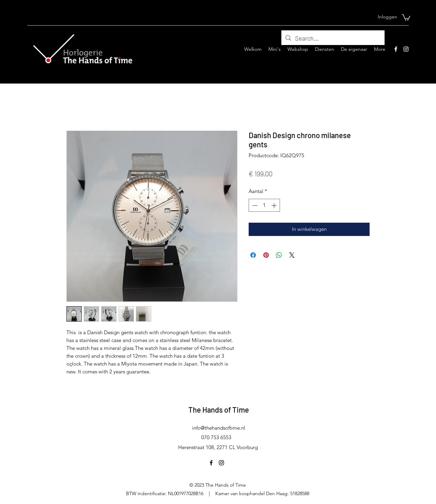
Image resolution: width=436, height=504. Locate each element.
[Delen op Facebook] (253, 255)
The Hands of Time (219, 410)
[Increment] (275, 205)
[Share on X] (292, 255)
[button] (406, 17)
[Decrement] (254, 205)
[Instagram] (406, 49)
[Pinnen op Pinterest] (266, 255)
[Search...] (333, 39)
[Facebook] (396, 49)
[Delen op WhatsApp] (279, 255)
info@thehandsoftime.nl (219, 428)
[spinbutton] (264, 205)
